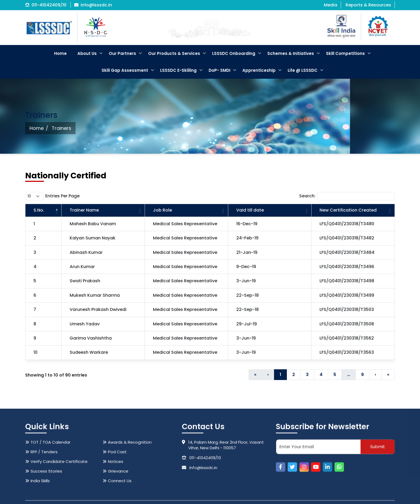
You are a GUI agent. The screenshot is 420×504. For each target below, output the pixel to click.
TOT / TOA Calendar (50, 486)
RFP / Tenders (44, 496)
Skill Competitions (345, 53)
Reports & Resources (368, 5)
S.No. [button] (39, 210)
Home (60, 53)
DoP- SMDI (220, 70)
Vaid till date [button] (250, 210)
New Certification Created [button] (348, 210)
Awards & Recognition (130, 486)
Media (331, 5)
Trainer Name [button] (84, 210)
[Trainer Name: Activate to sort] (103, 210)
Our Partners (122, 53)
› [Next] (375, 375)
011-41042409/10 (46, 5)
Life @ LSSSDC (303, 70)
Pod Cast (117, 496)
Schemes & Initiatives (291, 53)
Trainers (61, 128)
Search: (307, 196)
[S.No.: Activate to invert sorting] (44, 210)
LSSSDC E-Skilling (178, 70)
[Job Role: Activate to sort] (187, 210)
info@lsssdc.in (93, 5)
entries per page (62, 196)
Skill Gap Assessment (125, 70)
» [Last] (388, 375)
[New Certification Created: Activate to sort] (353, 210)
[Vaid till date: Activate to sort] (270, 210)
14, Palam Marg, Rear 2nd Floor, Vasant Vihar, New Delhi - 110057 (223, 489)
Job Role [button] (162, 210)
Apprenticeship (259, 70)
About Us (87, 53)
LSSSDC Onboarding (234, 53)
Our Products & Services (174, 53)
